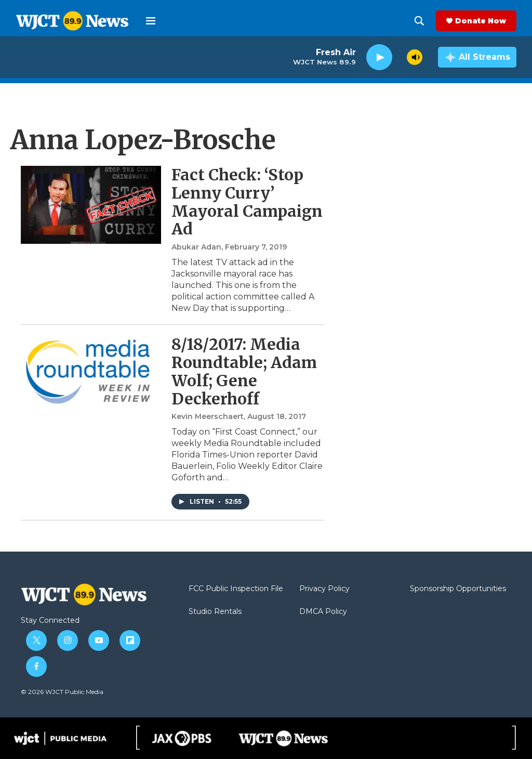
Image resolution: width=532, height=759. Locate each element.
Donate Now (481, 21)
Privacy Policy (324, 589)
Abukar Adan (196, 247)
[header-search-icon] (419, 21)
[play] (379, 57)
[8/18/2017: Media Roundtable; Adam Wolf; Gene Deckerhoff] (91, 374)
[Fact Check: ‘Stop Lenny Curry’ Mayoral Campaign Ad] (91, 205)
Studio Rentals (215, 612)
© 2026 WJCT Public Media (62, 692)
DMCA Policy (323, 612)
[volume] (415, 57)
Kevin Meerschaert (208, 416)
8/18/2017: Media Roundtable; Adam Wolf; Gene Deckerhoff (244, 371)
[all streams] (477, 57)
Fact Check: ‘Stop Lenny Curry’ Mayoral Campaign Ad (247, 202)
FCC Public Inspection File (236, 589)
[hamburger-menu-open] (151, 21)
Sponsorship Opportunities (458, 589)
